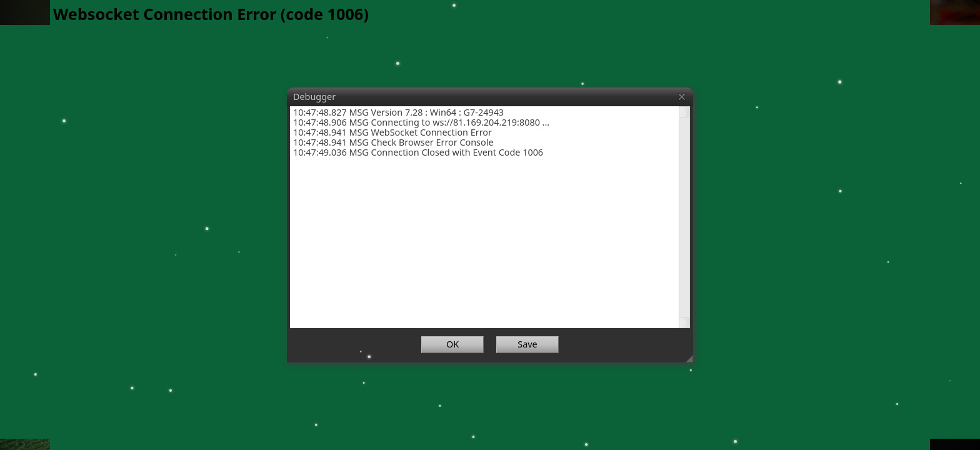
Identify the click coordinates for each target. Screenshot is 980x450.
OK (452, 344)
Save (527, 344)
